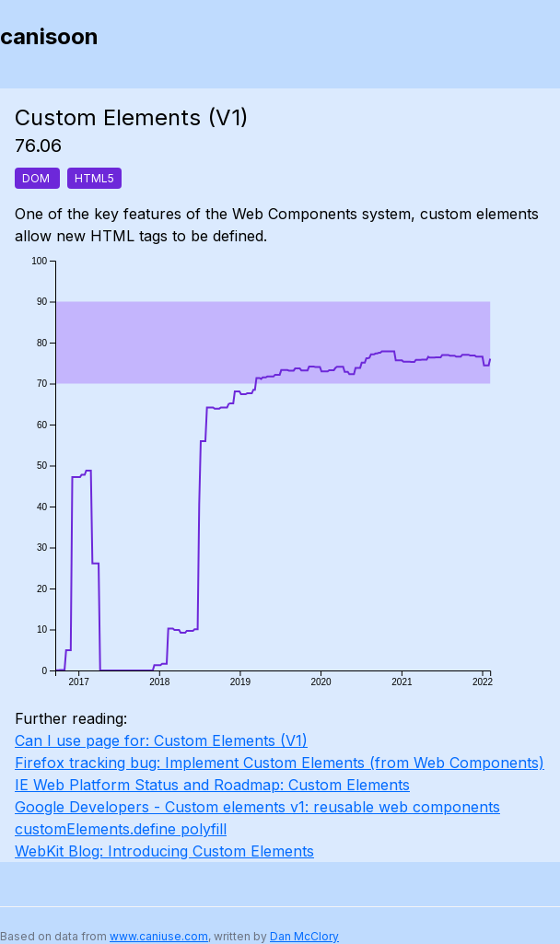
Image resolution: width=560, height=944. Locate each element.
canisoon (49, 36)
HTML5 (94, 178)
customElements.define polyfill (121, 829)
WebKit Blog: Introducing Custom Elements (164, 851)
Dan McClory (304, 936)
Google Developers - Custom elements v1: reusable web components (257, 807)
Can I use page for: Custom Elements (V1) (161, 740)
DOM (37, 178)
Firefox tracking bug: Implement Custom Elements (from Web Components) (280, 763)
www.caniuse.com (159, 936)
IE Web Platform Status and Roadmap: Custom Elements (212, 785)
